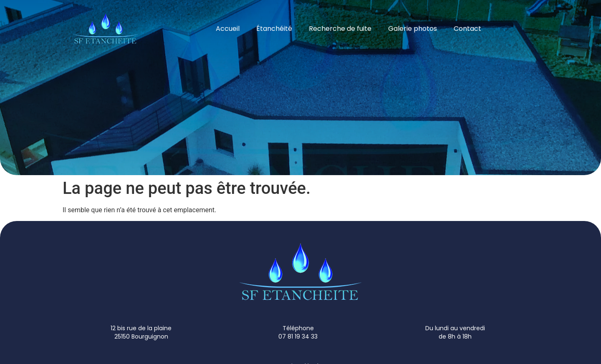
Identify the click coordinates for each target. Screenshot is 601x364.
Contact (467, 29)
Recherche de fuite (340, 29)
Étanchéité (274, 29)
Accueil (228, 29)
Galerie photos (413, 29)
